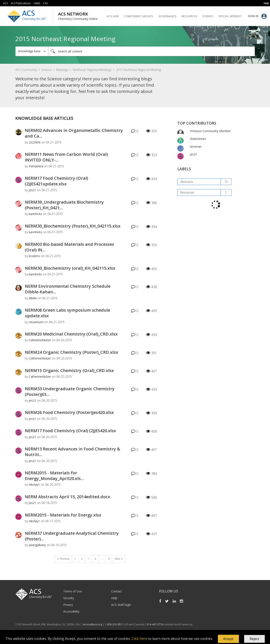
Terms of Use (73, 591)
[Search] (151, 51)
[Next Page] (119, 559)
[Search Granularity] (32, 51)
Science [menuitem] (208, 16)
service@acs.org (92, 624)
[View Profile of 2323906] (35, 142)
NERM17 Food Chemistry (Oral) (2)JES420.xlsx (70, 431)
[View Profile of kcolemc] (34, 256)
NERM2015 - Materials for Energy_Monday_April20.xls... (54, 476)
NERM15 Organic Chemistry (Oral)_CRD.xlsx (69, 370)
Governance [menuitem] (167, 16)
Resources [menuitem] (189, 16)
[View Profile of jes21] (32, 190)
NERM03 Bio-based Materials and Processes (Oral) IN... (69, 247)
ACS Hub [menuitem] (113, 16)
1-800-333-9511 (114, 624)
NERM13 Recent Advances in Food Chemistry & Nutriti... (72, 452)
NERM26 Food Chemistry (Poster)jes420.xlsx (69, 412)
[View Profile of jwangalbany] (37, 545)
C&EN (37, 3)
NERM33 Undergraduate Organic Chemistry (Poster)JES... (70, 392)
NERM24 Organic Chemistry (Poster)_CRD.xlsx (71, 352)
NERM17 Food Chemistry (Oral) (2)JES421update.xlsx (56, 181)
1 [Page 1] (75, 559)
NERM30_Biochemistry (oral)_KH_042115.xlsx (70, 268)
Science (47, 70)
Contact (117, 591)
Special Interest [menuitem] (230, 16)
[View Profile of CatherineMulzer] (40, 340)
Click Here (139, 639)
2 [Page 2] (82, 559)
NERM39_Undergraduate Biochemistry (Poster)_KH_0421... (64, 205)
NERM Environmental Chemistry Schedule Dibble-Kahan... (68, 289)
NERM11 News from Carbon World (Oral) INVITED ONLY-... (66, 157)
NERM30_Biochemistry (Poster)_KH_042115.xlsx (73, 226)
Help (114, 598)
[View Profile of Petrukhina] (36, 166)
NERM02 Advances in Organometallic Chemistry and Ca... (74, 133)
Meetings (62, 70)
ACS (5, 3)
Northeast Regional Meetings (92, 70)
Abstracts (187, 182)
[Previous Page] (63, 559)
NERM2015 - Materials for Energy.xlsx (63, 515)
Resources (187, 192)
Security (69, 598)
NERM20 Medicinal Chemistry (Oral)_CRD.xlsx (71, 334)
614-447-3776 (155, 624)
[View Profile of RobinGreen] (198, 139)
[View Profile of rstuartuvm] (36, 322)
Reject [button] (254, 639)
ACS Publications (21, 3)
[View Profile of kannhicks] (35, 214)
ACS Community (26, 70)
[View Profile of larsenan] (196, 146)
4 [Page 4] (95, 559)
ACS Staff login (121, 605)
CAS (45, 3)
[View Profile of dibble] (33, 298)
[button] (228, 639)
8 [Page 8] (109, 559)
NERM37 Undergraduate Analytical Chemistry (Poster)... (72, 536)
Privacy (68, 605)
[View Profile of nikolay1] (34, 485)
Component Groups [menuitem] (138, 16)
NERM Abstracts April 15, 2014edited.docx (67, 497)
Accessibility (71, 611)
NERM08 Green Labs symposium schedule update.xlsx (67, 313)
